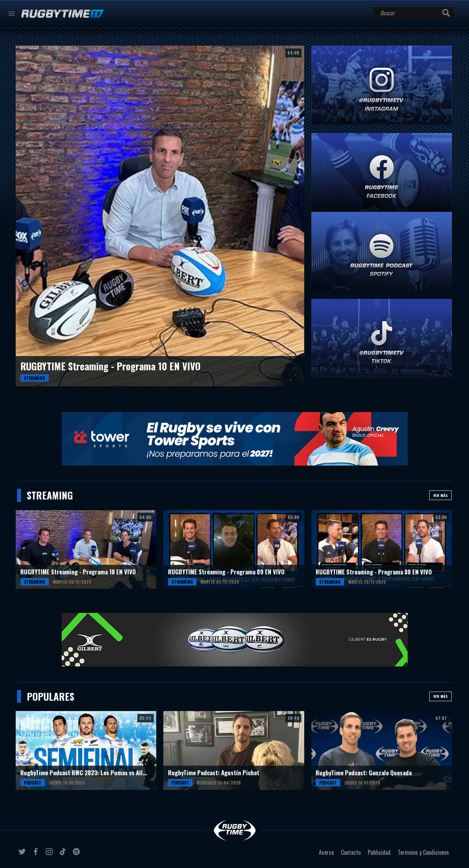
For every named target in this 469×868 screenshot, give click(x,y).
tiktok (64, 854)
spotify (77, 854)
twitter (23, 854)
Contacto (351, 852)
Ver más (440, 495)
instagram (50, 854)
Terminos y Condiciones (423, 852)
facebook (37, 854)
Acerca (326, 852)
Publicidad (379, 852)
